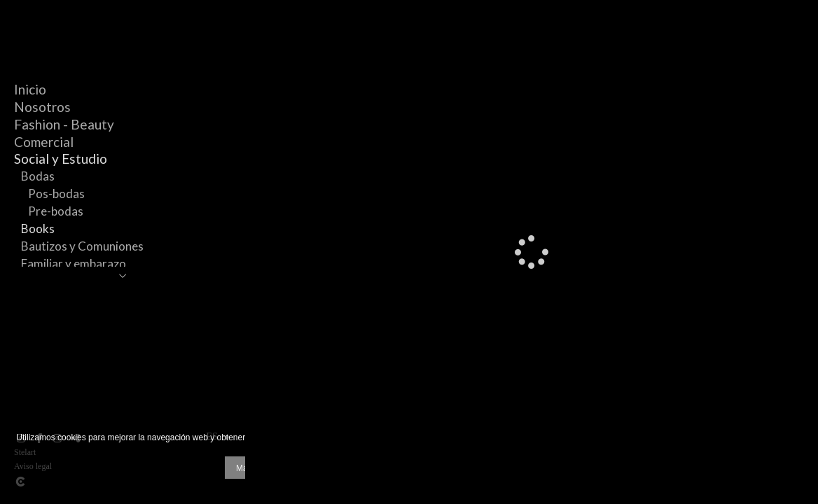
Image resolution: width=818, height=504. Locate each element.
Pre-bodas (56, 211)
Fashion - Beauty (64, 124)
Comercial (44, 142)
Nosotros (42, 107)
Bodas (38, 176)
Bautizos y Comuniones (82, 246)
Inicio (30, 89)
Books (38, 229)
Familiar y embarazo (74, 264)
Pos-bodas (56, 194)
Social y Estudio (61, 159)
